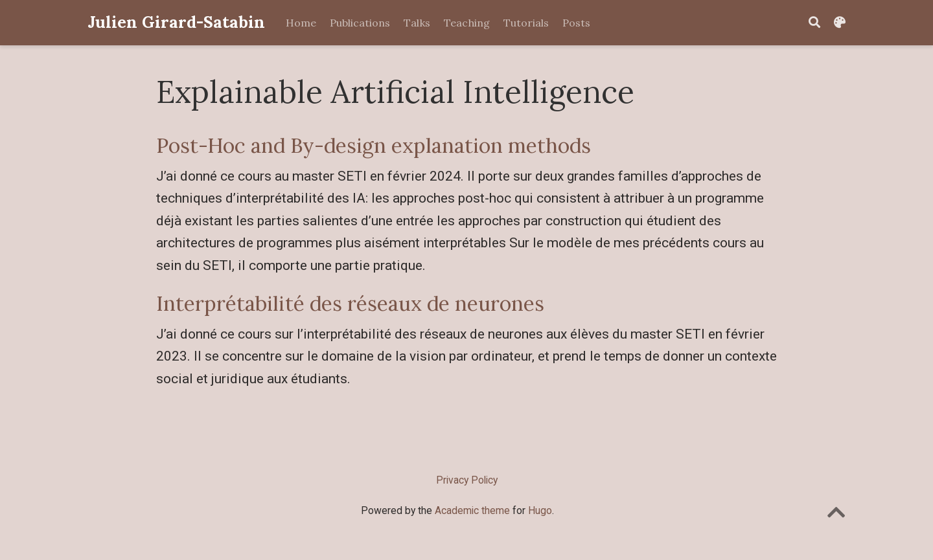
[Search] (814, 23)
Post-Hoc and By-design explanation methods (374, 145)
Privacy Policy (467, 480)
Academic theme (472, 510)
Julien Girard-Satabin (176, 22)
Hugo (540, 510)
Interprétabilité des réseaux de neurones (350, 303)
